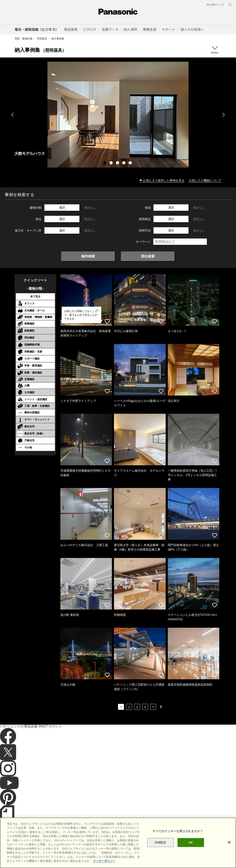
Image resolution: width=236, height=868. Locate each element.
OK (191, 851)
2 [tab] (112, 163)
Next (224, 115)
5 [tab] (131, 163)
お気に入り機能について (205, 180)
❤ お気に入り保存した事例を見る (162, 180)
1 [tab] (105, 163)
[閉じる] (229, 851)
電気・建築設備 (24, 38)
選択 (62, 208)
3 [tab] (118, 163)
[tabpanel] (118, 115)
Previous (12, 115)
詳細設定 (160, 851)
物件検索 (88, 256)
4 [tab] (124, 163)
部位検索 (148, 256)
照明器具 (42, 38)
